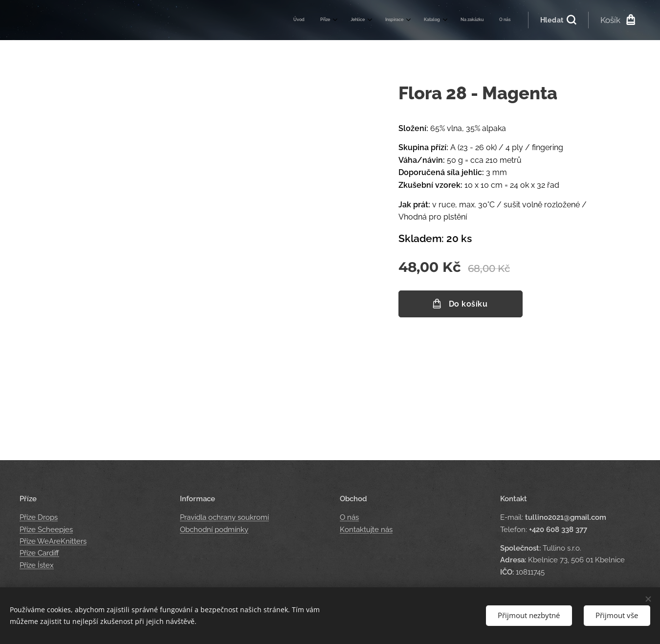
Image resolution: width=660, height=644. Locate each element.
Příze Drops (39, 518)
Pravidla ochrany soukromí (224, 518)
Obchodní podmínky (214, 530)
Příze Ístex (37, 565)
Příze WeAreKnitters (53, 541)
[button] (558, 20)
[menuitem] (400, 20)
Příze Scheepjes (46, 530)
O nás (349, 518)
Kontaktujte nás (366, 530)
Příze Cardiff (39, 553)
